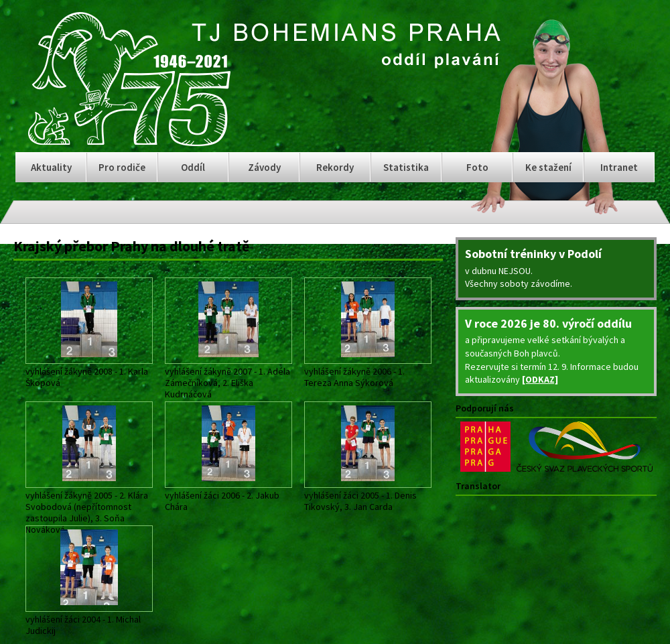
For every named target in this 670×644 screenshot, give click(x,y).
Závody (264, 167)
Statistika (406, 167)
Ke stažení (548, 167)
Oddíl (193, 167)
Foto (477, 167)
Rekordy (335, 167)
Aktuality (51, 167)
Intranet (619, 167)
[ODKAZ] (540, 379)
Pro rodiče (122, 167)
